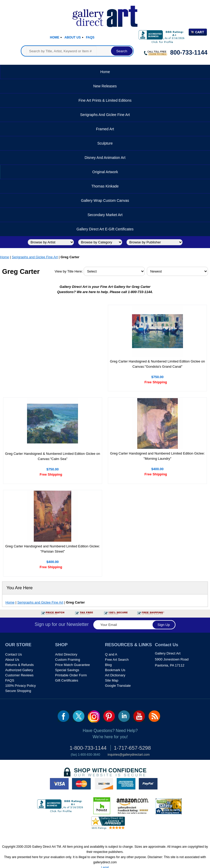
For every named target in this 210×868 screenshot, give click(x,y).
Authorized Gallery (19, 670)
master (81, 784)
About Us (73, 37)
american (126, 784)
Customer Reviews (19, 675)
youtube (139, 716)
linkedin (124, 716)
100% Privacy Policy (21, 686)
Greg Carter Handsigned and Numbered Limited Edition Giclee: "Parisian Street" (52, 549)
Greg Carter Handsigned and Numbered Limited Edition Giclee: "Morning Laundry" (157, 456)
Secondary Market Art (105, 215)
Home (55, 37)
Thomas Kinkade (105, 186)
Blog (108, 665)
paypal (148, 784)
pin (109, 716)
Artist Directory (66, 654)
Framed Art (105, 129)
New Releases (105, 86)
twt (79, 716)
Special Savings (67, 670)
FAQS (10, 680)
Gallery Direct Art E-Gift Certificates (105, 229)
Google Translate (118, 686)
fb (64, 716)
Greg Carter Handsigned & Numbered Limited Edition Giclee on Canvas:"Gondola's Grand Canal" (157, 364)
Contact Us (14, 654)
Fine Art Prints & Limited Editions (105, 100)
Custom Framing (68, 660)
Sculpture (105, 143)
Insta (94, 716)
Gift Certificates (67, 680)
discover (104, 784)
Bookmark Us (115, 670)
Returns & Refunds (19, 665)
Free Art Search (117, 660)
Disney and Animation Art (105, 158)
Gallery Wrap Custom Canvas (105, 200)
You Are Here (20, 588)
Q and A (111, 654)
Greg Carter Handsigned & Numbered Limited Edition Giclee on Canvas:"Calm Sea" (52, 456)
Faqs (90, 37)
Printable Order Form (71, 675)
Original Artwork (105, 172)
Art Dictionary (115, 675)
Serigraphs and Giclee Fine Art (105, 115)
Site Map (112, 680)
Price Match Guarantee (73, 665)
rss (154, 716)
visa (59, 784)
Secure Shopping (18, 691)
